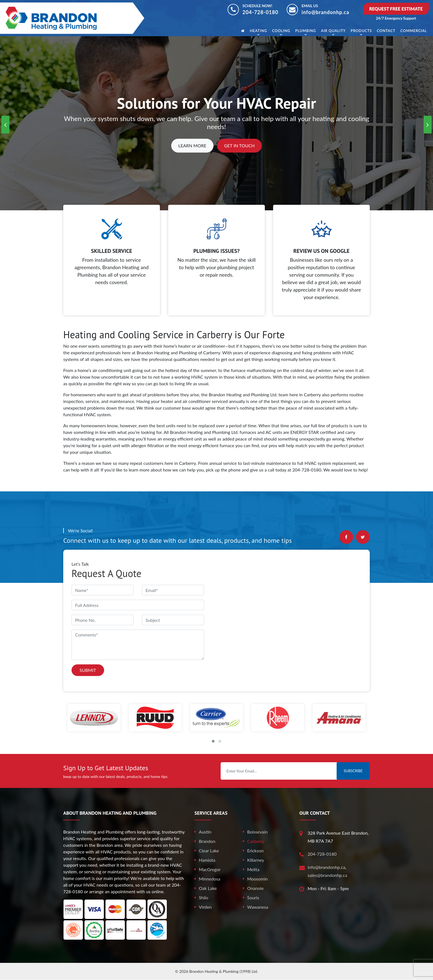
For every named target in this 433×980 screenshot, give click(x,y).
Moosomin (258, 879)
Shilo (204, 898)
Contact (386, 31)
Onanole (255, 888)
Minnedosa (210, 879)
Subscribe (353, 771)
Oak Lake (208, 888)
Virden (205, 907)
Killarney (256, 860)
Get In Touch (240, 146)
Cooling (281, 31)
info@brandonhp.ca (325, 12)
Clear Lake (209, 851)
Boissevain (257, 832)
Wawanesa (258, 907)
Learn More (192, 146)
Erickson (255, 851)
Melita (253, 869)
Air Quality (333, 31)
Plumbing (306, 31)
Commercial (414, 31)
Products (361, 31)
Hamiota (207, 860)
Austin (205, 832)
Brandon (207, 841)
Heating (258, 31)
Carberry (256, 841)
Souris (253, 898)
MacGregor (210, 869)
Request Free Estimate (396, 9)
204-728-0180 (260, 12)
